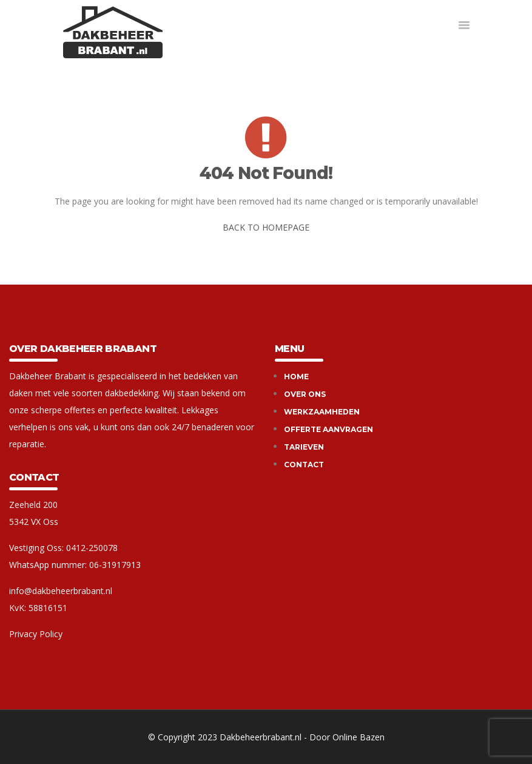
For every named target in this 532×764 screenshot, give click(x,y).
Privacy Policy (36, 634)
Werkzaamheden (322, 412)
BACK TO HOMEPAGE (266, 227)
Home (296, 377)
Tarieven (304, 447)
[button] (464, 25)
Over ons (305, 394)
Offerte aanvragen (328, 429)
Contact (304, 465)
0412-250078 (92, 548)
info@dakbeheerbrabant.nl (61, 591)
